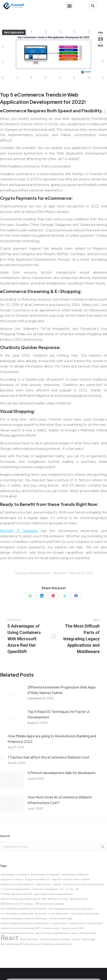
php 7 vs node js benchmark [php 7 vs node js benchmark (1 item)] (17, 933)
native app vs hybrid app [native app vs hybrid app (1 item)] (85, 913)
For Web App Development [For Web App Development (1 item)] (16, 894)
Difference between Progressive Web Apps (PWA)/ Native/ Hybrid (62, 690)
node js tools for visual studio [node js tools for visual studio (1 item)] (85, 923)
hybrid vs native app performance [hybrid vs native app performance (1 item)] (20, 899)
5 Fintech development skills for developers (62, 773)
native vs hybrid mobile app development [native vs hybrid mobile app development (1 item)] (25, 923)
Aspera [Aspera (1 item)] (57, 884)
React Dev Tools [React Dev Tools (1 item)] (29, 939)
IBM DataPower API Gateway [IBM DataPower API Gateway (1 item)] (17, 904)
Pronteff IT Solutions (19, 531)
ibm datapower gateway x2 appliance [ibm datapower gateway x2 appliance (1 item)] (71, 909)
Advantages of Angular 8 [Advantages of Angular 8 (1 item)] (15, 874)
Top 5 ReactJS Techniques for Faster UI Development (58, 714)
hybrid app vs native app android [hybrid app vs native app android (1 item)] (53, 894)
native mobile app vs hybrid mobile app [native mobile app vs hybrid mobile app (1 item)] (24, 918)
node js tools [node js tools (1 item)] (59, 923)
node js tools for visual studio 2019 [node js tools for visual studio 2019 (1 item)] (21, 928)
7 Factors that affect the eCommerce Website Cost (48, 757)
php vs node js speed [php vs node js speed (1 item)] (84, 933)
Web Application (14, 32)
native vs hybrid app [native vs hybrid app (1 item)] (61, 918)
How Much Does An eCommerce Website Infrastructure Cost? (60, 800)
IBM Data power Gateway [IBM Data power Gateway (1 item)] (50, 904)
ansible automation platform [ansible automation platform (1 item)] (18, 884)
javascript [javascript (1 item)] (41, 913)
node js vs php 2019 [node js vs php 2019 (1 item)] (73, 928)
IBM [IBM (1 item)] (44, 899)
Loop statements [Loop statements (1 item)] (59, 913)
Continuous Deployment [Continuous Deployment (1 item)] (15, 889)
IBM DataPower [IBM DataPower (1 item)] (79, 899)
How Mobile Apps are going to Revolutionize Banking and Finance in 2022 (52, 739)
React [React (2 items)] (10, 938)
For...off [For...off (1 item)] (74, 889)
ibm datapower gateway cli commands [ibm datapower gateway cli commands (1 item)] (24, 909)
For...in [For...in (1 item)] (64, 889)
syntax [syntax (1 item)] (76, 939)
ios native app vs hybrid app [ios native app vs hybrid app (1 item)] (17, 913)
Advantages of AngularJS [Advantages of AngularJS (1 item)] (45, 874)
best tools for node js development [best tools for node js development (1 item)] (84, 884)
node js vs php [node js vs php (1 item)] (51, 928)
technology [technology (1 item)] (88, 939)
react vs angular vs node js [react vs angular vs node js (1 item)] (55, 939)
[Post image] (12, 694)
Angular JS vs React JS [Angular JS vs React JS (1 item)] (38, 879)
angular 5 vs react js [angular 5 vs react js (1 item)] (12, 879)
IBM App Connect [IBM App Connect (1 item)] (58, 899)
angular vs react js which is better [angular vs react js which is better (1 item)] (71, 879)
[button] (70, 6)
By (60, 573)
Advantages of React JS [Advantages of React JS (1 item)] (75, 874)
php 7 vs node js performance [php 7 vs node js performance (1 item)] (52, 933)
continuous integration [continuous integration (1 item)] (45, 889)
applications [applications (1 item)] (44, 884)
